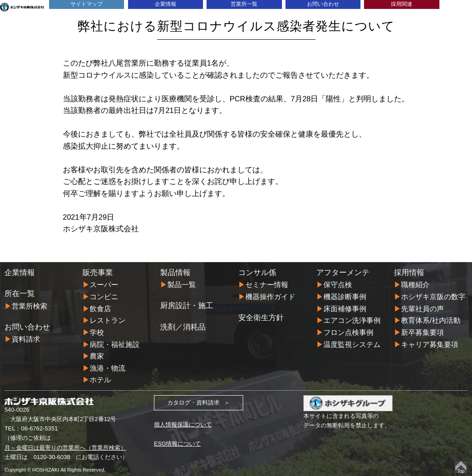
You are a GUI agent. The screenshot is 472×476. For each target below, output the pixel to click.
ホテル (100, 378)
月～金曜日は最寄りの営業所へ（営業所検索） (65, 445)
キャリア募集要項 (430, 343)
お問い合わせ (323, 4)
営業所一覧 (244, 4)
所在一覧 (20, 293)
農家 (97, 355)
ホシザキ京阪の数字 (433, 296)
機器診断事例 (345, 296)
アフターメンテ (343, 272)
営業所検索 (29, 306)
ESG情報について (178, 441)
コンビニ (104, 296)
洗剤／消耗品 (183, 326)
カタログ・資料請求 (193, 401)
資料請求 (26, 339)
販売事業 (98, 272)
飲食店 (100, 308)
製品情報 (175, 272)
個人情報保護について (183, 423)
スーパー (104, 284)
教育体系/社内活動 (431, 320)
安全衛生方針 (261, 317)
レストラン (108, 320)
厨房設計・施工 (187, 305)
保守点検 (338, 284)
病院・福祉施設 (115, 343)
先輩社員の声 (422, 308)
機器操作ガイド (270, 296)
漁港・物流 (108, 366)
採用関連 (402, 4)
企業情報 (166, 4)
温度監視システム (352, 343)
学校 (97, 331)
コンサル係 (257, 272)
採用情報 (409, 272)
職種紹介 (415, 284)
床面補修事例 (345, 308)
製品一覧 (182, 284)
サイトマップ (87, 4)
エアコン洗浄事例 (352, 320)
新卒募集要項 (422, 331)
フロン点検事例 (348, 331)
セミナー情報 (267, 284)
